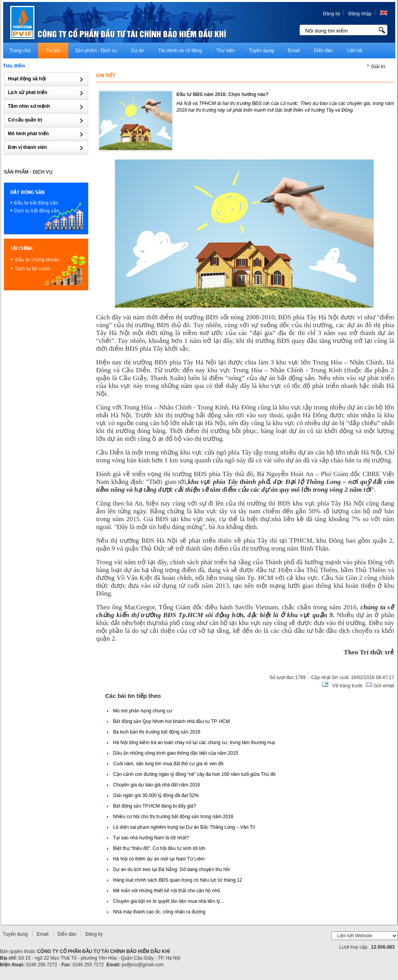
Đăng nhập (360, 14)
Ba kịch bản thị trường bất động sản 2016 (154, 732)
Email (43, 934)
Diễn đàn (67, 934)
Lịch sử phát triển (28, 92)
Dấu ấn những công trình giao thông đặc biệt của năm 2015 (173, 753)
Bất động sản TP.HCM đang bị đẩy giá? (152, 806)
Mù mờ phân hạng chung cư (140, 711)
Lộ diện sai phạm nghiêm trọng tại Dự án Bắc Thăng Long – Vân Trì (181, 827)
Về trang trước (348, 686)
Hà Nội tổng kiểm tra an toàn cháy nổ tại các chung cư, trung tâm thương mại (191, 743)
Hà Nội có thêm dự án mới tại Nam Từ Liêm (156, 859)
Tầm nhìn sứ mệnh (30, 106)
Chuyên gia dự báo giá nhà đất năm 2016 (154, 785)
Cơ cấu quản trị (26, 120)
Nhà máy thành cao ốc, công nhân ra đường (156, 912)
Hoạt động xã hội (27, 79)
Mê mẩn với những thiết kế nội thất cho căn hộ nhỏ (164, 891)
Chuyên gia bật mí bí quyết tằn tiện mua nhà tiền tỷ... (165, 901)
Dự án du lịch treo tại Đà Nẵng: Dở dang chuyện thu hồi (168, 870)
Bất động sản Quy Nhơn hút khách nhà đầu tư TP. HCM (168, 721)
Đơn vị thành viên (28, 147)
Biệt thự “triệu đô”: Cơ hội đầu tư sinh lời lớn (156, 848)
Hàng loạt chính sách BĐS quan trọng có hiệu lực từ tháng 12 (175, 880)
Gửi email (383, 686)
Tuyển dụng (15, 934)
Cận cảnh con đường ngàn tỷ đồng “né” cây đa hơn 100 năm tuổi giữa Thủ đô (191, 774)
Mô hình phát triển (29, 134)
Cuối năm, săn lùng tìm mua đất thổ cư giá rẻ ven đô (165, 764)
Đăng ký (331, 14)
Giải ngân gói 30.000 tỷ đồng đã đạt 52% (153, 795)
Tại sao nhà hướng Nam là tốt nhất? (148, 838)
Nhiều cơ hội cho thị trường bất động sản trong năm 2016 (170, 817)
